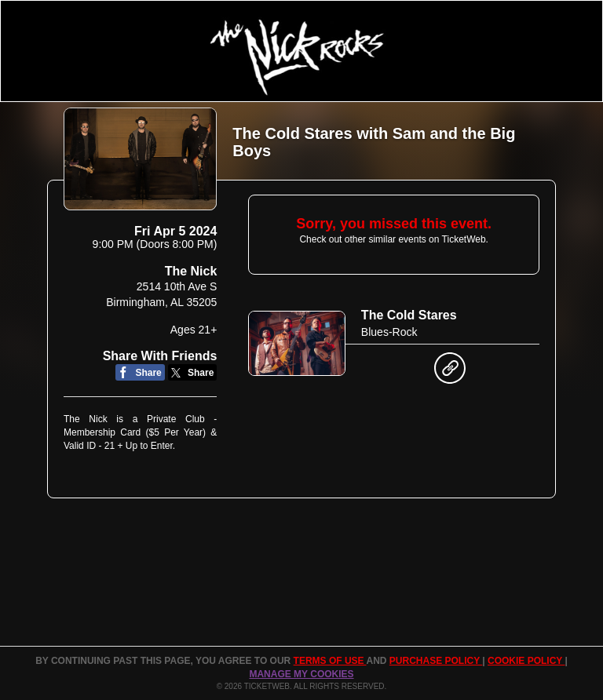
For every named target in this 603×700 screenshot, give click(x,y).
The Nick (191, 271)
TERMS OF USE (330, 661)
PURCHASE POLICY (436, 661)
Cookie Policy (526, 661)
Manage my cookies (301, 674)
